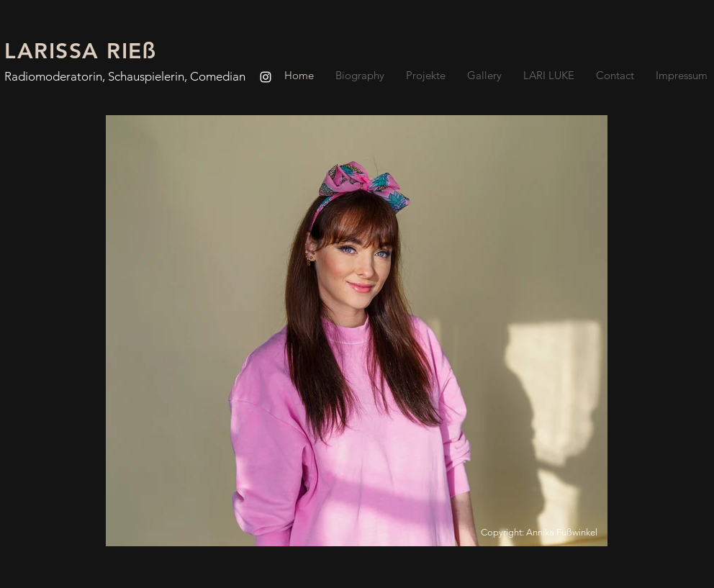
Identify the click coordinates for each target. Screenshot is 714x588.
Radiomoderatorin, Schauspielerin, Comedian (125, 76)
